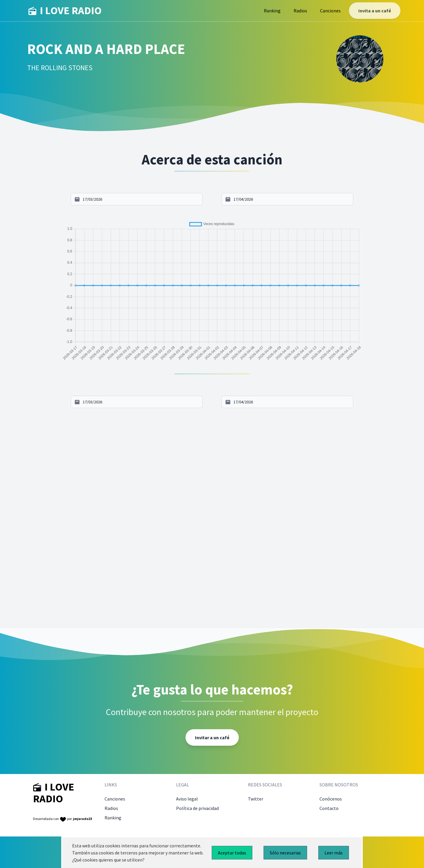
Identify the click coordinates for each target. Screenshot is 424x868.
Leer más (334, 853)
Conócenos (331, 799)
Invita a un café (375, 11)
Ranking (272, 11)
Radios (300, 11)
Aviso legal (187, 799)
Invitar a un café (212, 737)
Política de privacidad (197, 808)
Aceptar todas (232, 853)
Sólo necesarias (285, 853)
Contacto (329, 808)
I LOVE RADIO (65, 11)
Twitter (256, 799)
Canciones (330, 11)
